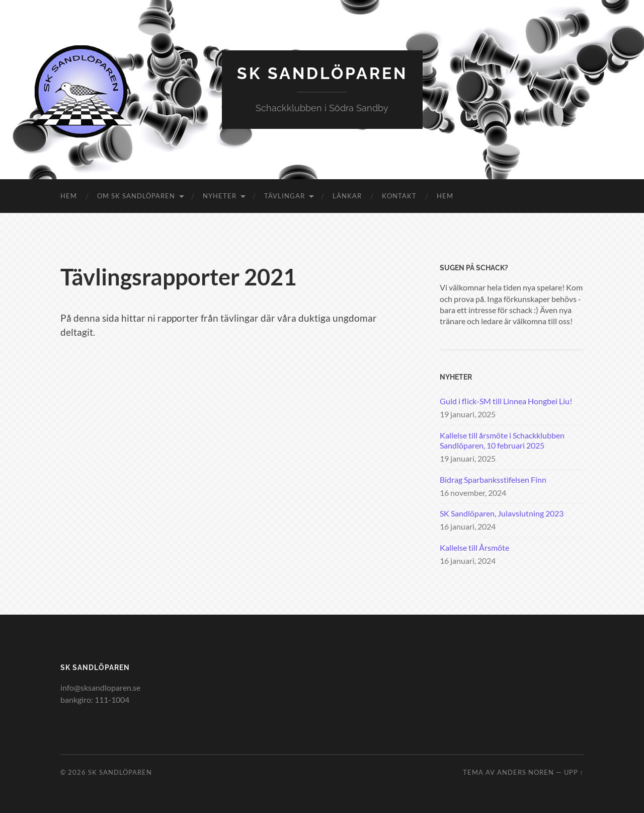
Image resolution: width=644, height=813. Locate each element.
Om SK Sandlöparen (136, 196)
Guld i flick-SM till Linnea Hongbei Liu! (506, 401)
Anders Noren (526, 772)
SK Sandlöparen (322, 73)
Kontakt (399, 196)
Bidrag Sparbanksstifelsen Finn (493, 479)
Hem (69, 196)
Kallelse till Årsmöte (474, 547)
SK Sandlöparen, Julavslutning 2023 (502, 513)
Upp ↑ (574, 772)
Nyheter (220, 196)
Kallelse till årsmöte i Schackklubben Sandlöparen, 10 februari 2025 (502, 440)
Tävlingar (285, 196)
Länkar (347, 196)
